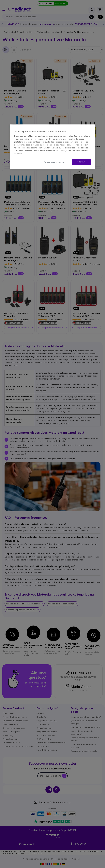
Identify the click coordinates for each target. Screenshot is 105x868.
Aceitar (81, 162)
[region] (52, 147)
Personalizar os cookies (55, 162)
